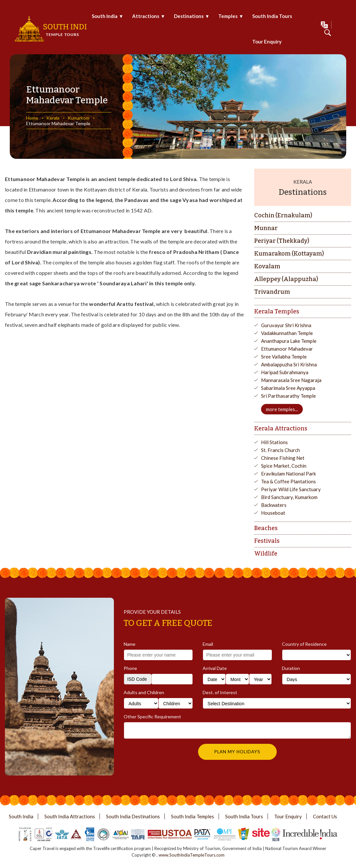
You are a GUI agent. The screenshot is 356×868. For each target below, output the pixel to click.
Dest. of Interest (220, 692)
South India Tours (272, 16)
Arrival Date (215, 668)
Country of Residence (304, 644)
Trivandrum (272, 292)
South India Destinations (133, 816)
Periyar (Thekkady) (282, 241)
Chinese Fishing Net (283, 458)
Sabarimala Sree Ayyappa (288, 388)
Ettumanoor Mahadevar (287, 349)
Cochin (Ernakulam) (283, 215)
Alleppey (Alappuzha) (286, 279)
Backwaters (274, 505)
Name (130, 644)
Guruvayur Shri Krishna (286, 325)
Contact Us (325, 816)
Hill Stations (274, 442)
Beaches (266, 528)
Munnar (266, 228)
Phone (130, 668)
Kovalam (267, 266)
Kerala (53, 118)
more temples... (282, 409)
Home (32, 118)
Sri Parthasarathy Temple (288, 396)
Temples (228, 16)
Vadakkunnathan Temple (287, 333)
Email (208, 644)
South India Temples (193, 816)
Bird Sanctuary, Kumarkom (289, 497)
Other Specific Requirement (152, 717)
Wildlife (266, 554)
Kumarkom (78, 118)
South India (105, 16)
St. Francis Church (280, 450)
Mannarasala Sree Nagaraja (291, 380)
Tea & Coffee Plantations (288, 481)
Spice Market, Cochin (284, 466)
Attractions (146, 16)
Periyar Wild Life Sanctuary (291, 489)
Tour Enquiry (267, 42)
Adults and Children (144, 692)
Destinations (189, 16)
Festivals (267, 541)
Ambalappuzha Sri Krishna (289, 364)
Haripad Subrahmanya (285, 372)
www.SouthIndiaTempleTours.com (192, 855)
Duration (291, 668)
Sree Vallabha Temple (284, 357)
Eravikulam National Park (288, 474)
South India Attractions (70, 816)
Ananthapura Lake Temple (289, 341)
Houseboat (273, 513)
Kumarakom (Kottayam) (289, 254)
